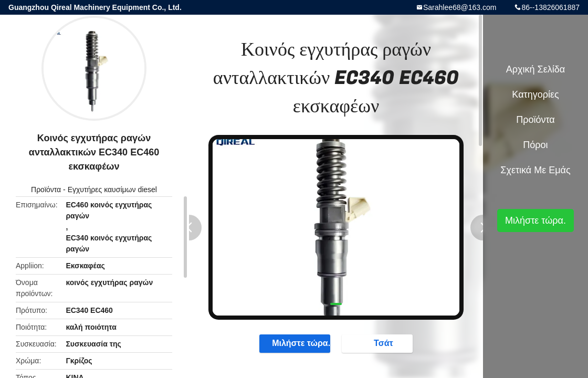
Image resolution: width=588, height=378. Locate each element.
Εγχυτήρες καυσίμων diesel (112, 190)
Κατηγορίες (535, 94)
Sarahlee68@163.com (460, 7)
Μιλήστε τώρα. (296, 343)
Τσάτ (378, 343)
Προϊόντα (46, 190)
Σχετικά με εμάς (535, 170)
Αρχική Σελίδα (535, 69)
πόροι (535, 145)
